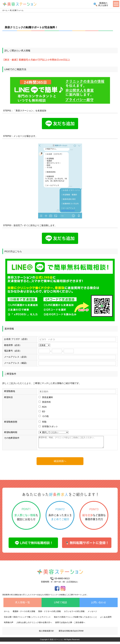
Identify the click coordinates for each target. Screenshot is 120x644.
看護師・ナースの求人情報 (24, 614)
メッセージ (92, 614)
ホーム (5, 10)
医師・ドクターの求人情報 (50, 614)
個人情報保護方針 (46, 633)
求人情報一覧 (22, 605)
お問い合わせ (99, 605)
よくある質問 (106, 619)
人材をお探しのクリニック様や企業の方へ (34, 625)
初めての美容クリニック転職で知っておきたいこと (75, 619)
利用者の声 (9, 625)
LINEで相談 (61, 605)
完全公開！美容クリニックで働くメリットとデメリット (27, 619)
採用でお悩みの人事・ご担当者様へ (70, 625)
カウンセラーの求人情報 (74, 614)
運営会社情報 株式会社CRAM (71, 633)
